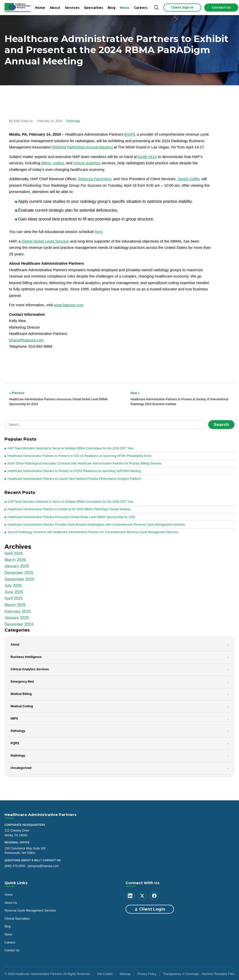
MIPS (14, 718)
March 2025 (15, 604)
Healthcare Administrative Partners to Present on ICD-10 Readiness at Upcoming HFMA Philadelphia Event (80, 455)
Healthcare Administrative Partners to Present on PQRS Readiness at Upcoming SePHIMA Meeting (74, 470)
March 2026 (15, 559)
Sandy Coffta (188, 179)
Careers (141, 8)
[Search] (156, 8)
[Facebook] (154, 895)
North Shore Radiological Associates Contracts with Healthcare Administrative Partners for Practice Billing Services (84, 462)
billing (46, 163)
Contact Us (221, 7)
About (55, 8)
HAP (129, 134)
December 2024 (19, 623)
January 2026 (17, 565)
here (99, 232)
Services (72, 8)
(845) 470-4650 (15, 865)
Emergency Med (22, 681)
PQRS (15, 742)
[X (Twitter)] (142, 895)
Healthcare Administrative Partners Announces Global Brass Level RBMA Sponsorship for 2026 (71, 516)
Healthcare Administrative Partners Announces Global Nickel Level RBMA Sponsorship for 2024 (59, 398)
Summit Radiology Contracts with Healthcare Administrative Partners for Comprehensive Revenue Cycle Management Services (93, 531)
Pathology (18, 730)
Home (40, 8)
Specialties (94, 8)
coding (58, 163)
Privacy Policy (147, 973)
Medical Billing (21, 693)
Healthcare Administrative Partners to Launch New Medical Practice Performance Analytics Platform (74, 478)
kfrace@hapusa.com (26, 340)
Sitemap (125, 973)
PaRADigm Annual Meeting (90, 147)
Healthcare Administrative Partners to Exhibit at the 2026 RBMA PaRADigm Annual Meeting (69, 508)
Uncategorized (21, 767)
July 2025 (13, 585)
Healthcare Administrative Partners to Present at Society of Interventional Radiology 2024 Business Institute (180, 398)
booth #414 (147, 157)
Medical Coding (22, 705)
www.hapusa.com (69, 305)
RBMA (59, 147)
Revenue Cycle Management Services (30, 910)
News (125, 8)
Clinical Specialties (17, 918)
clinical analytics (87, 163)
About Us (11, 902)
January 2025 (17, 617)
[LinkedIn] (130, 895)
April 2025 (14, 598)
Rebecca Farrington (95, 179)
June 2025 (14, 591)
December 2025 (19, 572)
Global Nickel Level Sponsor (45, 241)
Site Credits (105, 973)
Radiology (73, 121)
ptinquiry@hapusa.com (43, 865)
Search (223, 424)
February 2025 (18, 611)
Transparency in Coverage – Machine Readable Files (199, 973)
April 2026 (14, 552)
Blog (112, 8)
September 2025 (19, 578)
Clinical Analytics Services (30, 668)
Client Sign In (182, 7)
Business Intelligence (26, 656)
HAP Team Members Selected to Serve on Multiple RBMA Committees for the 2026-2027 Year (71, 447)
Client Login (147, 908)
